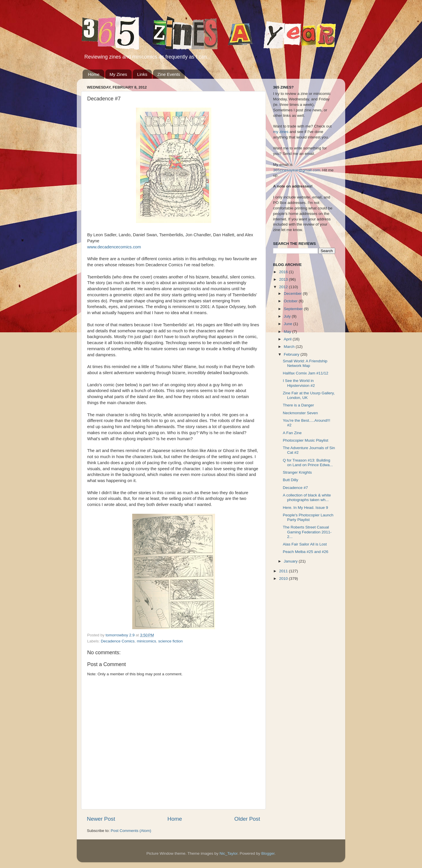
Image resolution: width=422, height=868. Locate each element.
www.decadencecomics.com (114, 247)
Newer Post (101, 819)
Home (94, 74)
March (290, 347)
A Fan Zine (292, 433)
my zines (281, 132)
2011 (284, 571)
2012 (284, 287)
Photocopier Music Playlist (306, 440)
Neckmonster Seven (300, 413)
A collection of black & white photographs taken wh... (307, 497)
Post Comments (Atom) (131, 831)
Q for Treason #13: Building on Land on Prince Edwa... (308, 463)
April (288, 339)
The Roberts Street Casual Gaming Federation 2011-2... (307, 532)
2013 (284, 279)
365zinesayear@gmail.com (297, 170)
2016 (284, 272)
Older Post (247, 819)
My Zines (118, 74)
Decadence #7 (295, 488)
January (291, 561)
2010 (284, 579)
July (288, 316)
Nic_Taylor (228, 853)
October (291, 301)
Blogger (268, 853)
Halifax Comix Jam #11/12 (306, 373)
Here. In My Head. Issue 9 (306, 508)
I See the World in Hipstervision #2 (299, 383)
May (288, 332)
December (293, 294)
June (289, 324)
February (292, 354)
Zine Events (169, 74)
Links (142, 74)
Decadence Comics (118, 641)
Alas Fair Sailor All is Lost (305, 544)
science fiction (170, 641)
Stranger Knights (297, 472)
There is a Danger (298, 405)
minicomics (146, 641)
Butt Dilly (291, 480)
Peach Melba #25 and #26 (306, 552)
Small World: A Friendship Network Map (305, 363)
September (294, 309)
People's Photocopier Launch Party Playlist (308, 517)
